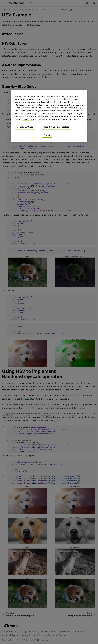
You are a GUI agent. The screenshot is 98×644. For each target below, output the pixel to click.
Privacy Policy (36, 114)
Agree (47, 135)
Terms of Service (36, 116)
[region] (49, 116)
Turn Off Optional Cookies (57, 127)
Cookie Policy (52, 114)
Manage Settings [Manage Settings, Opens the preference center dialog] (25, 127)
